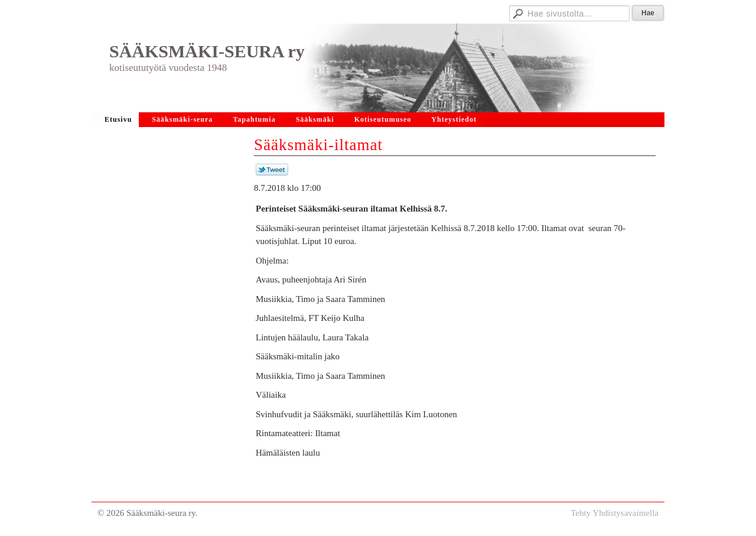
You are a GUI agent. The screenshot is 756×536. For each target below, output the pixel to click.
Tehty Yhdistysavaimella (615, 513)
